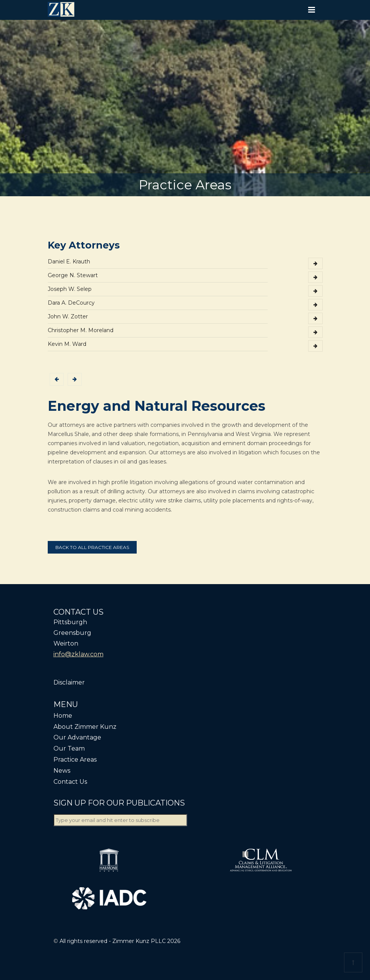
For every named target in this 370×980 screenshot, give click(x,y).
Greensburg (72, 633)
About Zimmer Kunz (85, 727)
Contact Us (70, 782)
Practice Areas (75, 760)
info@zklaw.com (78, 654)
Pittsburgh (70, 622)
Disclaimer (69, 682)
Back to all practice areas (92, 547)
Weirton (66, 643)
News (62, 771)
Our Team (69, 748)
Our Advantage (77, 737)
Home (63, 716)
